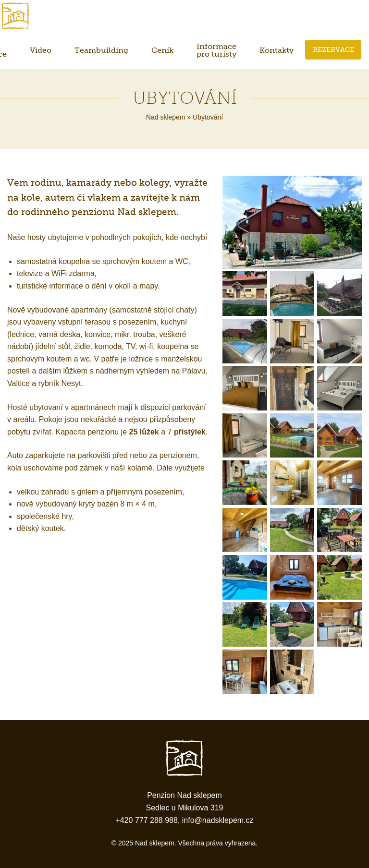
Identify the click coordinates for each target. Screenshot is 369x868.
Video (41, 50)
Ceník (162, 50)
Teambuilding (101, 50)
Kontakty (277, 50)
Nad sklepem (166, 117)
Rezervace (333, 49)
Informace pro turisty (216, 50)
